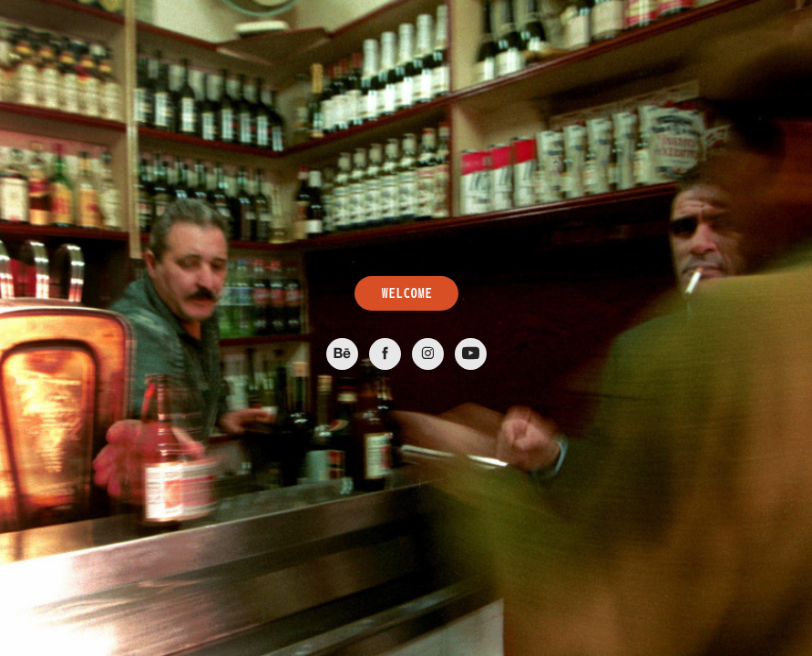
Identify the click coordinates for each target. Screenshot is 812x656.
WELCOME (406, 293)
